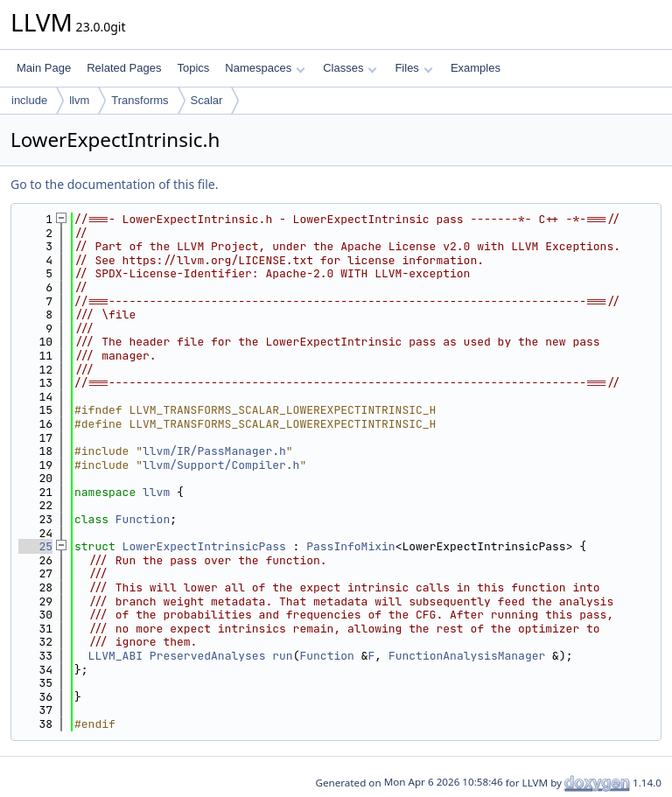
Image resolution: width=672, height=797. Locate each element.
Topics (193, 68)
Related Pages (124, 68)
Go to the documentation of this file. (114, 184)
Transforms (140, 100)
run (282, 656)
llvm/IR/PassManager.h (214, 451)
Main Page (44, 68)
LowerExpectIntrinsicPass (204, 546)
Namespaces (265, 68)
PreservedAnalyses (208, 656)
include (29, 100)
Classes (350, 68)
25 (35, 546)
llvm (79, 100)
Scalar (207, 100)
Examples (476, 68)
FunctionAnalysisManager (467, 656)
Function (143, 519)
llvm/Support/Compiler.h (221, 465)
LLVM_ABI (115, 656)
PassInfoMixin (350, 546)
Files (413, 68)
